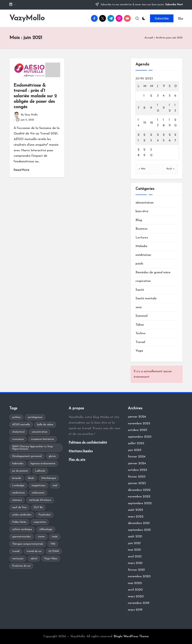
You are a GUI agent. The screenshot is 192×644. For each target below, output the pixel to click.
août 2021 (135, 537)
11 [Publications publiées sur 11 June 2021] (164, 108)
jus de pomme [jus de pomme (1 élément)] (20, 471)
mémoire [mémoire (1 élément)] (17, 500)
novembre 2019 (139, 603)
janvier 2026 (137, 417)
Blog (139, 220)
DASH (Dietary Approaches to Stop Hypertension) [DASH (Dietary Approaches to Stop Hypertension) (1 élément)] (33, 448)
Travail (140, 342)
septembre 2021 (139, 530)
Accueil (149, 38)
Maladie (141, 246)
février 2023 (137, 477)
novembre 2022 (139, 497)
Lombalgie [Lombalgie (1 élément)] (18, 486)
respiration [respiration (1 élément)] (40, 522)
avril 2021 (135, 557)
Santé (140, 290)
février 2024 (137, 457)
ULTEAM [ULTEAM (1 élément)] (54, 551)
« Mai (142, 169)
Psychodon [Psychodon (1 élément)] (45, 515)
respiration (143, 281)
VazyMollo (27, 18)
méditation (143, 255)
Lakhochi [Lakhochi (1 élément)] (40, 471)
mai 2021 (134, 550)
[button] (162, 18)
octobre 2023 (138, 470)
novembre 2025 (139, 423)
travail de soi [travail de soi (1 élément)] (34, 551)
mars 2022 (136, 517)
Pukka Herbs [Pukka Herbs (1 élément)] (19, 522)
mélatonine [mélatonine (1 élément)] (38, 493)
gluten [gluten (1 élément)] (52, 456)
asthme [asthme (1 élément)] (16, 417)
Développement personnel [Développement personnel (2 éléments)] (27, 456)
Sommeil (142, 316)
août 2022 (135, 510)
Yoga (139, 351)
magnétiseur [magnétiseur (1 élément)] (39, 486)
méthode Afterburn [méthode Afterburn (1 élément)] (40, 500)
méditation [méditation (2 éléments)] (18, 493)
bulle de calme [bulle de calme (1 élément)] (45, 425)
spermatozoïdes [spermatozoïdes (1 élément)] (21, 537)
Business (141, 229)
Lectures (142, 238)
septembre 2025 (140, 437)
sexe (139, 307)
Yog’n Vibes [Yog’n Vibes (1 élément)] (51, 559)
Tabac (140, 325)
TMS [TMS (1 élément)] (53, 544)
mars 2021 (135, 563)
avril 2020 (135, 590)
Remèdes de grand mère (153, 272)
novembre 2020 (139, 576)
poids (139, 264)
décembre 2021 (139, 523)
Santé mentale (146, 298)
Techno (140, 333)
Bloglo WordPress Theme (131, 636)
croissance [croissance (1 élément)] (18, 439)
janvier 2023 (137, 483)
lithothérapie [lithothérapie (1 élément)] (49, 478)
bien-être (142, 211)
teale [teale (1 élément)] (55, 537)
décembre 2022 (139, 490)
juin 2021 (134, 543)
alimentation (145, 203)
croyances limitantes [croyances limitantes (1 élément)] (42, 439)
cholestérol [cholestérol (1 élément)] (18, 432)
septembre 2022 (140, 503)
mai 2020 (135, 583)
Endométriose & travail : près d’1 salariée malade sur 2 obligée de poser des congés (35, 96)
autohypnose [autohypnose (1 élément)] (35, 417)
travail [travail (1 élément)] (16, 551)
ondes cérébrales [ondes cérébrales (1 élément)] (22, 515)
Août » (171, 169)
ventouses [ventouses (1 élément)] (18, 559)
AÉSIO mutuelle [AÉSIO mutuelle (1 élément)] (21, 425)
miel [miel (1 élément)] (55, 486)
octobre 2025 (138, 430)
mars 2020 (136, 596)
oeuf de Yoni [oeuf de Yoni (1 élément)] (19, 507)
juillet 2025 (136, 443)
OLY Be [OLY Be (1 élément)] (38, 507)
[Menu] (180, 18)
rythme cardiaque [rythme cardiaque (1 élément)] (22, 529)
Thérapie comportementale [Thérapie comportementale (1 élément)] (28, 544)
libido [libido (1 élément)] (31, 478)
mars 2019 (135, 610)
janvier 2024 (137, 463)
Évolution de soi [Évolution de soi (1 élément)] (21, 566)
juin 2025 (135, 450)
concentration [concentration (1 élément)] (40, 432)
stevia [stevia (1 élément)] (41, 537)
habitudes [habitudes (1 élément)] (18, 464)
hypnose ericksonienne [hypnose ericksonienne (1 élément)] (43, 464)
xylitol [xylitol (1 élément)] (34, 559)
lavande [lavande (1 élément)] (17, 478)
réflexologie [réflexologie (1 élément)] (46, 529)
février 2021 (136, 570)
